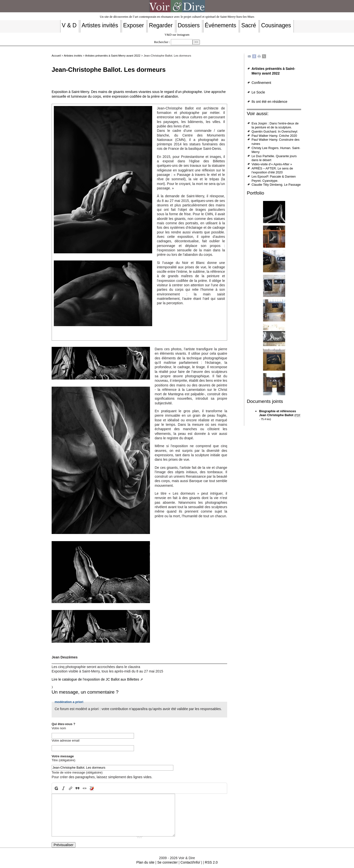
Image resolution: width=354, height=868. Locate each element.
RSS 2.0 (211, 862)
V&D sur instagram (177, 35)
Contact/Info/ (190, 862)
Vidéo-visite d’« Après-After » (272, 164)
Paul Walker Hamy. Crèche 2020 (274, 136)
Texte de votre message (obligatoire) (77, 772)
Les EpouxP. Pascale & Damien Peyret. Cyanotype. (274, 179)
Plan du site (146, 862)
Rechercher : (162, 42)
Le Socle (258, 92)
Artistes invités (73, 56)
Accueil (56, 56)
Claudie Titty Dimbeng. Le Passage (276, 185)
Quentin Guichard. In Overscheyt (274, 131)
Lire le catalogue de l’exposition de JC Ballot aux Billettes (95, 679)
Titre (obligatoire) (63, 760)
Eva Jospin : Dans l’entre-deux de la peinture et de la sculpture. (275, 125)
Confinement (261, 83)
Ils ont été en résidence (269, 102)
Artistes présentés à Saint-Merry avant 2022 (113, 56)
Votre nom (59, 728)
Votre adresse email (66, 740)
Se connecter (168, 862)
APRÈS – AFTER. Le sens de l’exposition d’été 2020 (272, 170)
